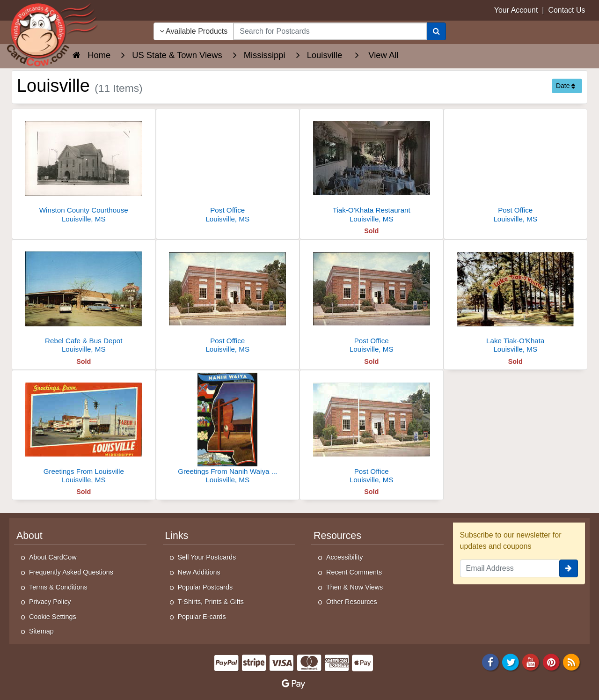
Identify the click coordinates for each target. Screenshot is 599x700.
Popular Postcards (205, 587)
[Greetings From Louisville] (84, 430)
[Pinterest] (551, 661)
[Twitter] (511, 661)
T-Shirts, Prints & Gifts (211, 602)
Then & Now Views (354, 587)
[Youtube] (531, 661)
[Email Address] (510, 568)
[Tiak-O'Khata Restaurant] (372, 168)
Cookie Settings (53, 617)
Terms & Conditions (58, 587)
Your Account (516, 10)
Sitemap (41, 631)
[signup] (569, 568)
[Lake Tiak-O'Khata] (516, 299)
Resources (337, 536)
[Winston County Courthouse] (84, 168)
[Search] (436, 31)
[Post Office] (228, 168)
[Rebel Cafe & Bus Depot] (84, 299)
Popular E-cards (202, 617)
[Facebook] (490, 661)
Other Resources (352, 602)
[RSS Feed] (571, 661)
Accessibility (344, 557)
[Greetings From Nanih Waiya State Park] (228, 430)
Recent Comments (354, 572)
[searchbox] (330, 31)
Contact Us (566, 10)
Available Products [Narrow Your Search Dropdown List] (194, 31)
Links (177, 536)
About (29, 536)
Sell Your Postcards (207, 557)
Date (566, 86)
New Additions (199, 572)
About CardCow (53, 557)
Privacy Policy (50, 602)
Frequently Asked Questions (71, 572)
